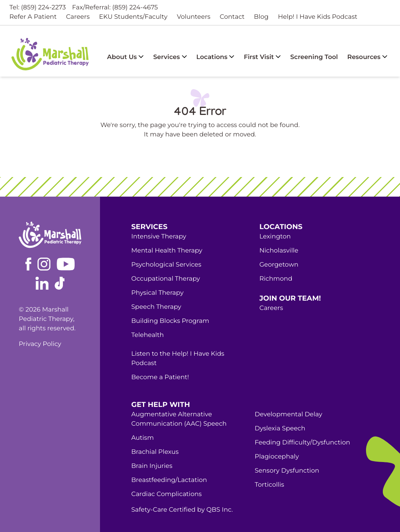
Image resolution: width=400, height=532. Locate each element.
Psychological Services (166, 265)
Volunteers (194, 17)
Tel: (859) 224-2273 (38, 8)
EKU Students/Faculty (133, 17)
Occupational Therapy (166, 279)
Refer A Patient (33, 17)
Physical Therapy (157, 293)
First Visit (262, 57)
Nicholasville (279, 251)
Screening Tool (314, 57)
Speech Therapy (156, 307)
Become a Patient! (160, 377)
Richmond (276, 279)
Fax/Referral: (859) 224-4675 (115, 8)
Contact (232, 17)
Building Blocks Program (170, 321)
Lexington (275, 237)
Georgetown (279, 265)
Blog (261, 17)
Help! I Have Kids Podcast (317, 17)
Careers (78, 17)
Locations (216, 57)
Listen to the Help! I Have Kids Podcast (178, 359)
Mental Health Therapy (167, 251)
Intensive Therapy (159, 237)
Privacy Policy (40, 344)
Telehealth (147, 335)
